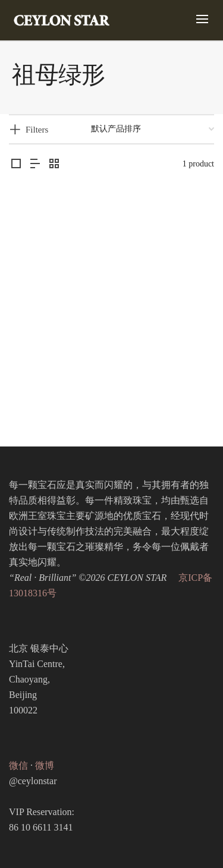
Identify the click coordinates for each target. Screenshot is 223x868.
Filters (37, 130)
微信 (18, 765)
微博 (45, 765)
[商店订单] (153, 129)
